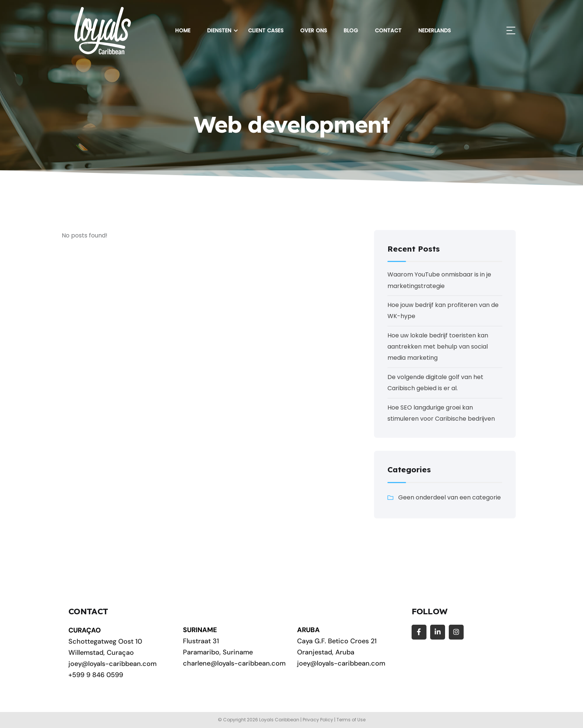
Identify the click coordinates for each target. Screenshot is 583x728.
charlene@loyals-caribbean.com (234, 663)
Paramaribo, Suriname (218, 652)
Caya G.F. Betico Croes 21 (337, 641)
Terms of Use (351, 720)
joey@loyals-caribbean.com (112, 664)
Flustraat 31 (201, 641)
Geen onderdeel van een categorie (450, 497)
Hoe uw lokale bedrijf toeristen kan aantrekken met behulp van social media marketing (438, 347)
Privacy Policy (318, 720)
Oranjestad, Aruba (326, 652)
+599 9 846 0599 (96, 675)
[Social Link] (419, 632)
